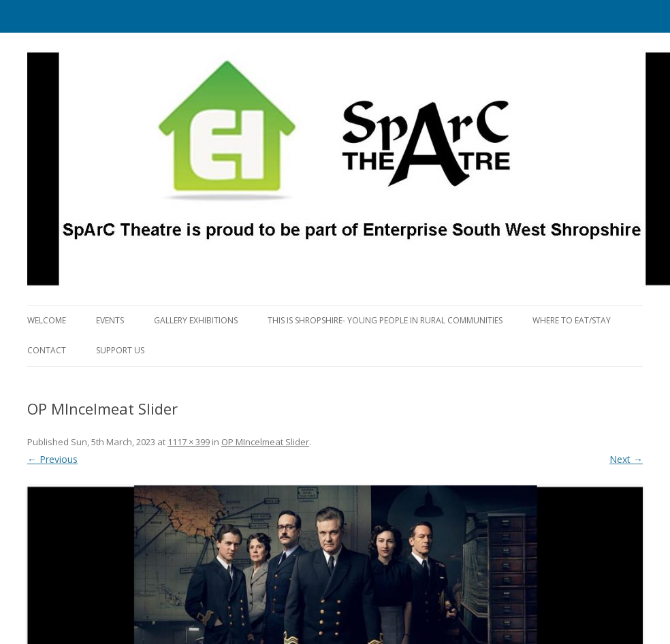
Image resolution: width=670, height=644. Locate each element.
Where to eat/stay (572, 320)
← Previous (52, 459)
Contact (47, 350)
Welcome (47, 320)
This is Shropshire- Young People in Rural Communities (385, 320)
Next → (626, 459)
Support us (120, 350)
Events (110, 320)
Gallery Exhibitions (196, 320)
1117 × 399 (189, 442)
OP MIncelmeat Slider (265, 442)
